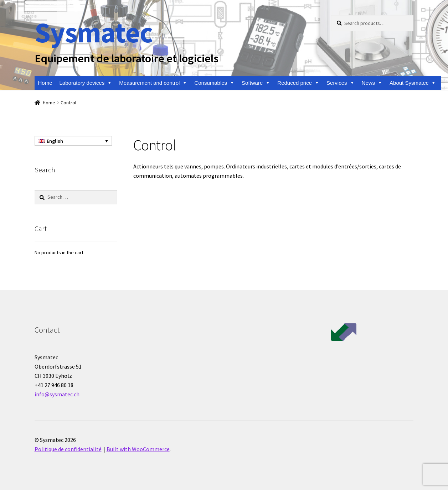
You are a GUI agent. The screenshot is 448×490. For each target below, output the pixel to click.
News (372, 83)
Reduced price (298, 83)
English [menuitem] (55, 141)
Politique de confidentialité (68, 449)
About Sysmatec (413, 83)
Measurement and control (153, 83)
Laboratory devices (86, 83)
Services (341, 83)
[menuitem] (73, 141)
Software (256, 83)
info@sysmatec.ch (57, 394)
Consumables (214, 83)
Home (45, 83)
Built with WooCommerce (138, 449)
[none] (73, 141)
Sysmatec (94, 32)
